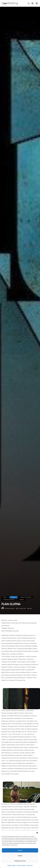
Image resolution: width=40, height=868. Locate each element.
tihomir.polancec (10, 608)
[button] (37, 833)
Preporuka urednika (9, 600)
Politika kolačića (11, 865)
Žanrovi (22, 600)
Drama (5, 597)
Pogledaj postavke (20, 861)
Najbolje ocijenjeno (26, 597)
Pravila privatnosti (21, 865)
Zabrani (20, 856)
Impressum (30, 865)
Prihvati (20, 850)
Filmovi (14, 597)
